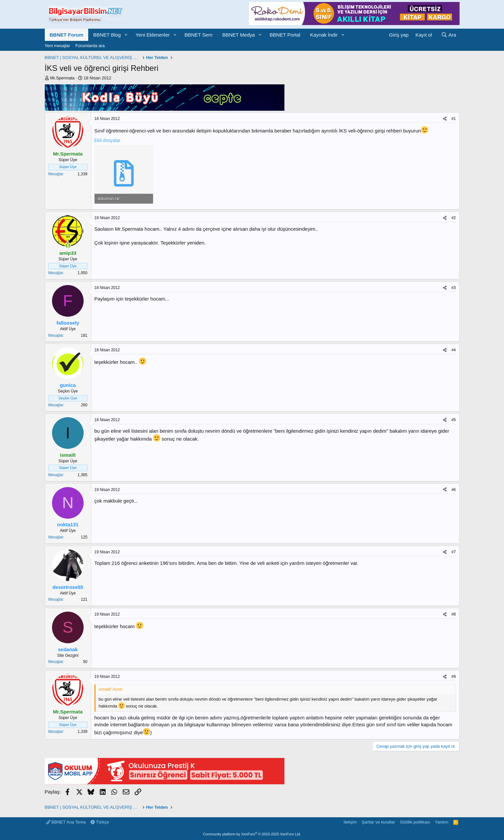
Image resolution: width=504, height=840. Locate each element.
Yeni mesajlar (58, 46)
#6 (453, 490)
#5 (453, 420)
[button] (126, 35)
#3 (453, 288)
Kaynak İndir (324, 35)
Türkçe (100, 822)
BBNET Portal (285, 35)
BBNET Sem (198, 35)
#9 (453, 677)
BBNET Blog (107, 35)
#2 (453, 218)
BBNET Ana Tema (66, 822)
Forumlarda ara (90, 46)
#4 (453, 350)
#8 (453, 614)
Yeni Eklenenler (153, 35)
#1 (453, 119)
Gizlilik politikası (415, 822)
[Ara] (449, 35)
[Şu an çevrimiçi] (68, 246)
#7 (453, 552)
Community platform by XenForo (252, 834)
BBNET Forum (67, 35)
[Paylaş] (445, 119)
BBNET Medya (239, 35)
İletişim (350, 822)
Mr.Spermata (62, 78)
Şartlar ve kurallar (378, 822)
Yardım (442, 822)
